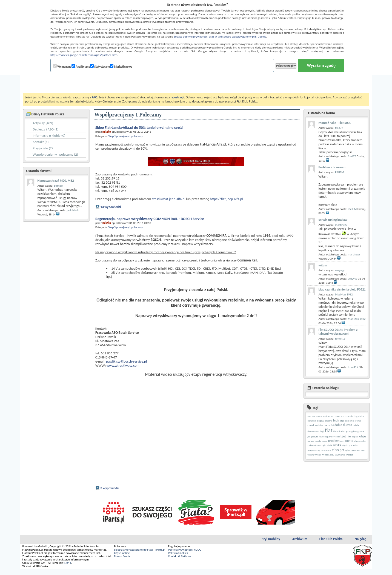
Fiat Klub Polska (331, 545)
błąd (342, 421)
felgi (322, 431)
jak (309, 436)
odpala (355, 436)
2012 (343, 416)
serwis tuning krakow (333, 220)
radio (310, 445)
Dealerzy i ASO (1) (45, 129)
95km (319, 416)
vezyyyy (340, 270)
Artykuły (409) (43, 123)
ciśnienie (349, 421)
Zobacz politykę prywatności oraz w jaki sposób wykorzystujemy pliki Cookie (220, 37)
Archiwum (300, 545)
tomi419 (340, 339)
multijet (341, 436)
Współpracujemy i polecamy (126, 136)
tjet (342, 450)
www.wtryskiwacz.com (123, 365)
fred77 (339, 128)
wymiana (328, 454)
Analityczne (81, 66)
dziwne (311, 431)
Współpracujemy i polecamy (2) (55, 154)
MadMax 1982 (344, 294)
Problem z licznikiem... (334, 167)
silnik (330, 445)
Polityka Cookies (178, 559)
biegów (320, 421)
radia (363, 441)
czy (326, 425)
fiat (329, 430)
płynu (357, 441)
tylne (348, 450)
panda (318, 441)
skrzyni (349, 445)
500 (332, 416)
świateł (349, 455)
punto (349, 441)
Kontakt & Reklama (180, 562)
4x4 (309, 416)
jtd (317, 436)
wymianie (340, 455)
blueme (328, 421)
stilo (355, 445)
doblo (338, 425)
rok (315, 445)
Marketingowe (121, 66)
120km (326, 416)
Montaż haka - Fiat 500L (334, 123)
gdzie (354, 431)
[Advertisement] (196, 79)
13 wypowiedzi (111, 207)
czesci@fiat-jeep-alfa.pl (168, 199)
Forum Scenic (122, 562)
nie (349, 436)
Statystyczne (100, 66)
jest (313, 436)
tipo (336, 450)
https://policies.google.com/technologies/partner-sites (84, 55)
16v (314, 416)
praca (325, 441)
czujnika (319, 425)
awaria (350, 416)
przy (342, 441)
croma (358, 421)
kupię (322, 436)
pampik (58, 186)
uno (363, 450)
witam (323, 265)
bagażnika (359, 416)
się (343, 445)
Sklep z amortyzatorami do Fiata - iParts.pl (140, 555)
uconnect (356, 450)
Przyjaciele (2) (43, 148)
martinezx (341, 225)
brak (336, 420)
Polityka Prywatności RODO (184, 555)
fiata (336, 431)
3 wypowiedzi (110, 494)
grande (361, 431)
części (331, 425)
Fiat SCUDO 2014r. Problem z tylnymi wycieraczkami (338, 332)
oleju (362, 436)
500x (337, 416)
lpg (327, 436)
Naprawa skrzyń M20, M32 (56, 181)
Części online (122, 559)
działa (356, 425)
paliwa (311, 441)
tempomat (326, 450)
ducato (347, 425)
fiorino (342, 431)
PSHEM (339, 172)
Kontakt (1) (41, 142)
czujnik (311, 425)
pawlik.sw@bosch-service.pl (126, 361)
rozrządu (322, 445)
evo (317, 431)
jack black (73, 210)
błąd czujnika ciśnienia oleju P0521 (342, 289)
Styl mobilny (271, 545)
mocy (332, 436)
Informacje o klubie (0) (49, 136)
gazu (348, 431)
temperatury (314, 450)
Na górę (360, 545)
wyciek (318, 455)
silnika (337, 445)
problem (334, 441)
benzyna (312, 421)
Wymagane (62, 66)
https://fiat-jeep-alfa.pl (226, 199)
